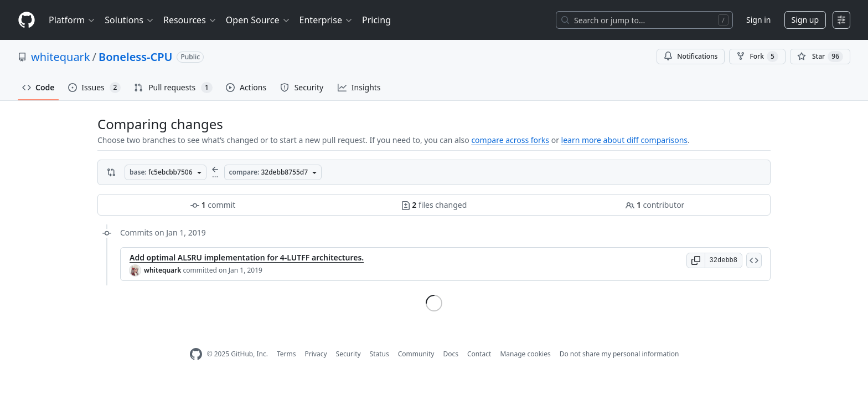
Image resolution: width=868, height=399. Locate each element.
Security (348, 354)
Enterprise (326, 20)
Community (416, 354)
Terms (286, 354)
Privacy (316, 354)
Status (379, 354)
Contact (479, 354)
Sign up (805, 20)
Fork (757, 57)
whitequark (61, 57)
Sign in (758, 20)
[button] (696, 260)
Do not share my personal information (619, 354)
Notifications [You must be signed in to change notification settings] (691, 56)
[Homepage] (27, 20)
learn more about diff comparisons (624, 140)
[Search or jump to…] (644, 20)
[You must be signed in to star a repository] (820, 57)
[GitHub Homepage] (196, 354)
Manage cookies (525, 354)
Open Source (258, 20)
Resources (190, 20)
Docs (451, 354)
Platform (72, 20)
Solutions (130, 20)
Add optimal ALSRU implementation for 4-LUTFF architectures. (247, 257)
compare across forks (510, 140)
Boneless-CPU (135, 57)
